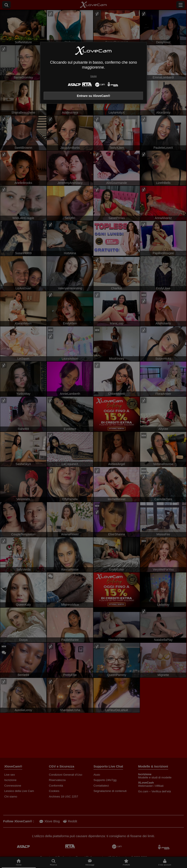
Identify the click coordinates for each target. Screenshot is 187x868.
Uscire (93, 76)
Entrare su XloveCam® (93, 96)
